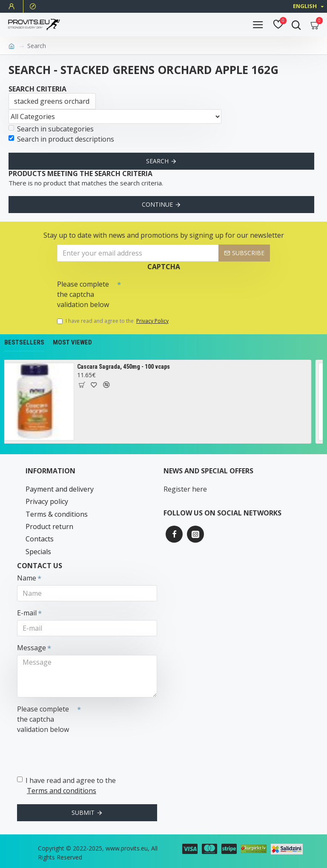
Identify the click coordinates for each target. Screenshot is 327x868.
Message (32, 648)
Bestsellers (24, 342)
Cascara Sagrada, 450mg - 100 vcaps (128, 367)
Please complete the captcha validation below (83, 294)
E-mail (27, 613)
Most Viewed (72, 342)
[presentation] (181, 291)
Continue (157, 204)
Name (27, 578)
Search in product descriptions (61, 139)
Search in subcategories (51, 129)
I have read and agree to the (113, 321)
